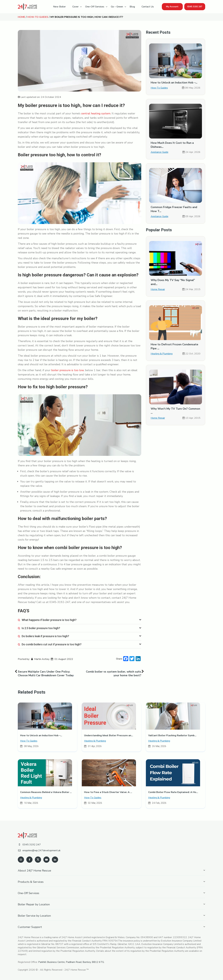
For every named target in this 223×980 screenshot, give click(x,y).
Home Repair (158, 289)
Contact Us (148, 7)
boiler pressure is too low (68, 370)
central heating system (96, 113)
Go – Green (117, 7)
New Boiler (59, 7)
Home (21, 17)
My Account (172, 7)
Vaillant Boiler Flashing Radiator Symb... (172, 735)
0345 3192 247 (195, 7)
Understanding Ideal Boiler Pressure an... (109, 735)
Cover (75, 7)
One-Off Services (95, 7)
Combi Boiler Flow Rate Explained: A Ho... (173, 792)
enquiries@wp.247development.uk (39, 850)
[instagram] (21, 860)
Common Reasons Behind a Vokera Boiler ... (46, 792)
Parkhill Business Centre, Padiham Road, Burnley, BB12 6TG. (71, 962)
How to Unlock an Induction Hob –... (174, 83)
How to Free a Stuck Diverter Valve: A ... (108, 792)
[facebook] (29, 860)
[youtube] (46, 860)
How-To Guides (38, 17)
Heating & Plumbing (162, 354)
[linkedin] (55, 860)
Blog (132, 7)
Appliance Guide (160, 152)
